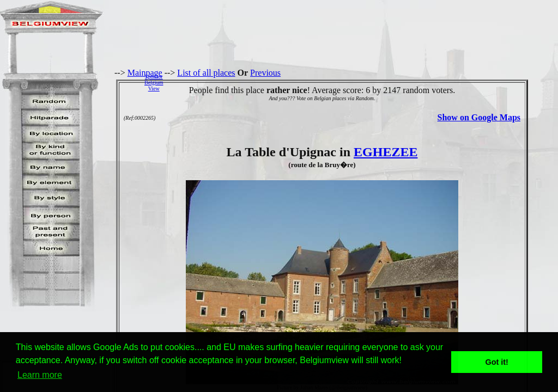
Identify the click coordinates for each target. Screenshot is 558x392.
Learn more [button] (40, 375)
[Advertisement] (363, 82)
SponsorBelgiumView (154, 82)
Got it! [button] (497, 362)
